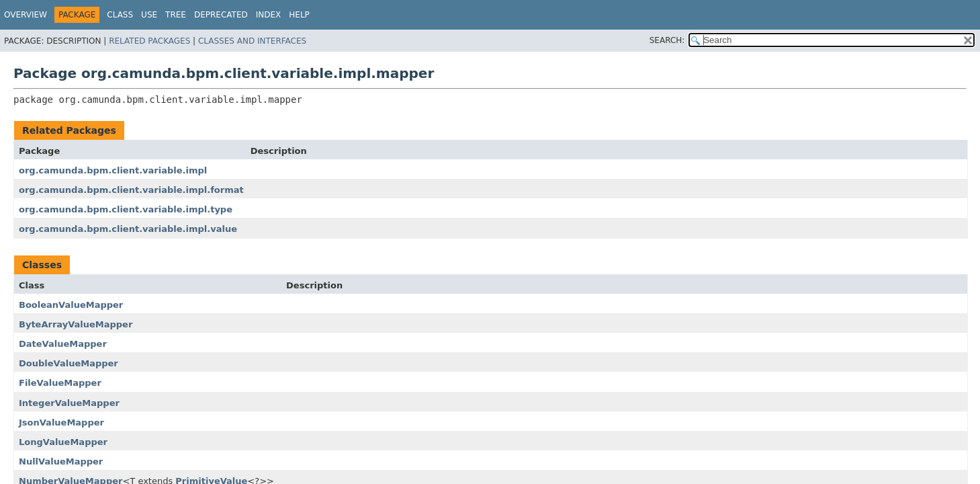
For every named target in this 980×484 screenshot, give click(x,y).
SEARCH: (667, 40)
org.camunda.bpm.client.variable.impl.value (128, 229)
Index (269, 15)
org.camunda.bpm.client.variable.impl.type (126, 209)
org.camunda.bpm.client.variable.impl (113, 170)
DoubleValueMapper (69, 363)
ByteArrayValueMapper (76, 324)
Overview (26, 15)
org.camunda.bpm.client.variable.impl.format (131, 190)
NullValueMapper (61, 461)
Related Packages (149, 41)
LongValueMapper (63, 442)
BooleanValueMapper (71, 305)
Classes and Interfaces (252, 41)
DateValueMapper (63, 344)
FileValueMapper (60, 383)
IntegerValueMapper (69, 403)
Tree (176, 15)
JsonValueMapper (61, 422)
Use (149, 15)
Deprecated (221, 15)
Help (299, 15)
